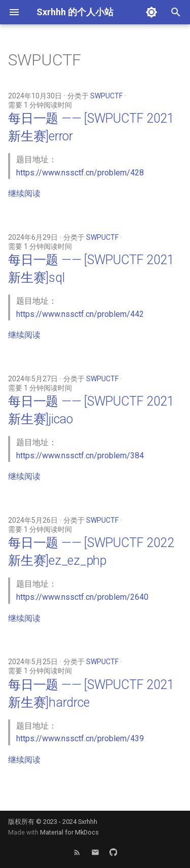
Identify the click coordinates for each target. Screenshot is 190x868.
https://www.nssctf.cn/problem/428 (80, 173)
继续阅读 (24, 193)
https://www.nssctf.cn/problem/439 (80, 738)
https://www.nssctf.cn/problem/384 (80, 456)
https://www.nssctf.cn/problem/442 (80, 314)
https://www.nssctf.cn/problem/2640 (82, 597)
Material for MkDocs (69, 832)
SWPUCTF (106, 96)
